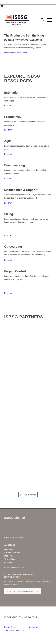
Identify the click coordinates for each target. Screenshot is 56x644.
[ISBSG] (23, 20)
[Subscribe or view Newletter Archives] (23, 591)
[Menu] (48, 20)
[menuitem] (41, 20)
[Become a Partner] (28, 495)
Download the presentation (16, 53)
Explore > (8, 106)
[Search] (41, 20)
